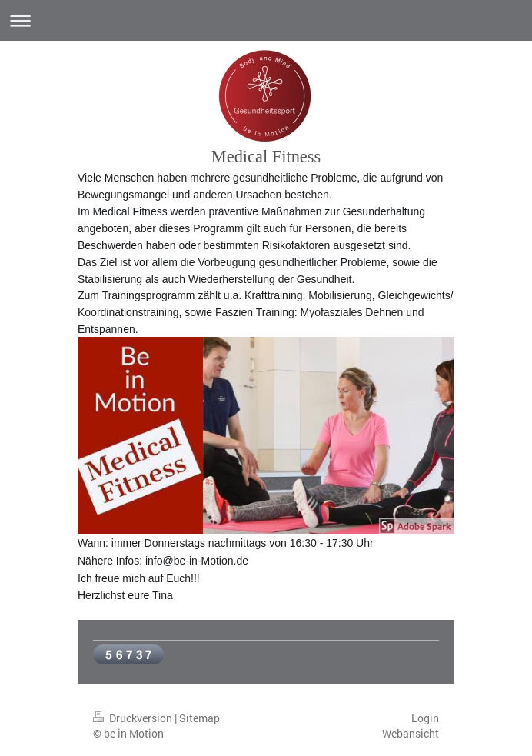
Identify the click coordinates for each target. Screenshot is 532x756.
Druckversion (134, 718)
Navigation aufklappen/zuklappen (266, 20)
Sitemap (199, 718)
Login (425, 718)
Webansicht (411, 733)
